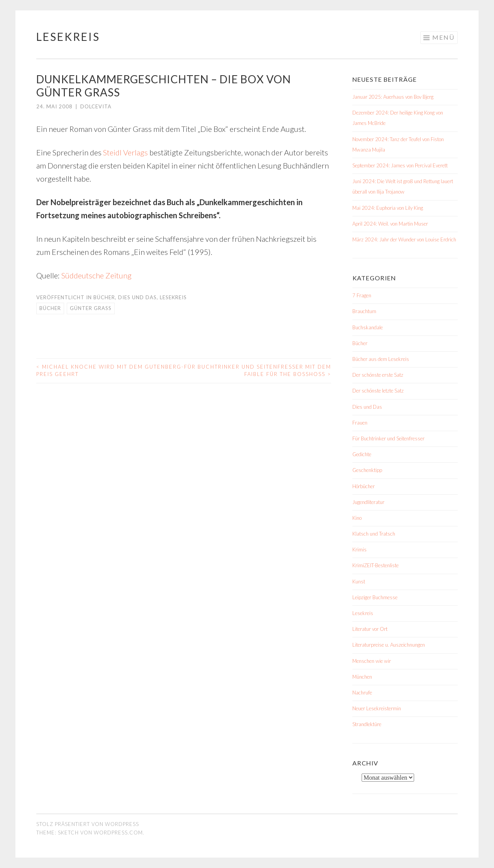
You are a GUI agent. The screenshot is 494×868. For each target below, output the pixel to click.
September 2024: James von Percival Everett (400, 165)
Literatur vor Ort (370, 629)
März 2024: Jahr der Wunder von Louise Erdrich (404, 239)
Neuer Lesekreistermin (377, 708)
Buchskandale (368, 327)
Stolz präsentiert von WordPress (88, 824)
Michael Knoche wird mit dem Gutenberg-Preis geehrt (110, 371)
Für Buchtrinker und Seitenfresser (388, 438)
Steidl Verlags (125, 152)
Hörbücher (364, 486)
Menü (443, 37)
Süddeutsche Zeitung (96, 275)
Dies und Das (137, 297)
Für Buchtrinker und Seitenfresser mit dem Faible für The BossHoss (258, 371)
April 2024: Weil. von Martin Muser (390, 224)
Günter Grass (91, 308)
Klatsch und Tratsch (374, 534)
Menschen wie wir (372, 661)
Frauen (360, 423)
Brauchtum (364, 311)
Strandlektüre (367, 724)
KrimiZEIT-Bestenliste (376, 565)
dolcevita (96, 106)
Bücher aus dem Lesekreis (381, 359)
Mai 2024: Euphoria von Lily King (388, 208)
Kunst (359, 581)
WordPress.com (118, 833)
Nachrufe (362, 693)
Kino (357, 518)
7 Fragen (362, 295)
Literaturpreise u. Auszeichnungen (389, 645)
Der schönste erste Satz (378, 375)
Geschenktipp (367, 470)
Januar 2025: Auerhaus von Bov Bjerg (393, 97)
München (362, 677)
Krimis (360, 549)
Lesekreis (68, 37)
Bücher (104, 297)
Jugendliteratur (368, 502)
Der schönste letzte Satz (378, 391)
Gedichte (362, 454)
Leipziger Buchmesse (375, 597)
